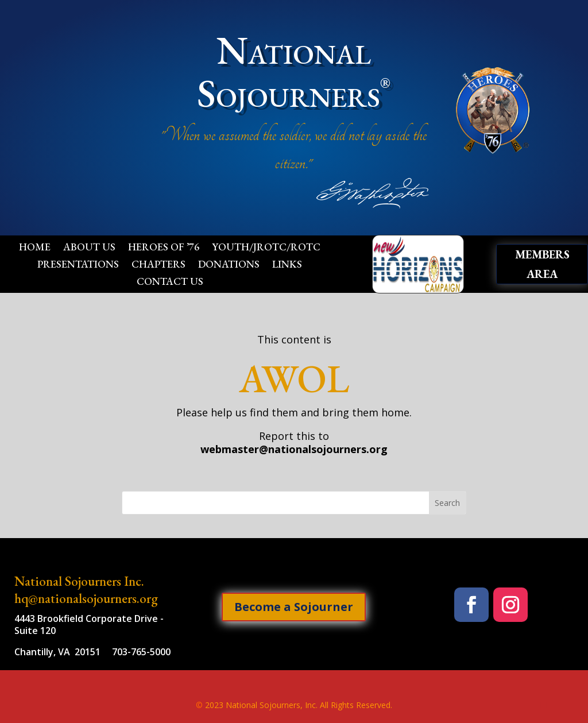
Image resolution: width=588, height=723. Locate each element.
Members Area (542, 264)
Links (287, 265)
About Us (89, 248)
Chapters (158, 265)
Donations (229, 265)
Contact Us (170, 283)
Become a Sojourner (294, 607)
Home (35, 248)
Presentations (78, 265)
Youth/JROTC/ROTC (266, 248)
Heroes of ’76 (164, 248)
